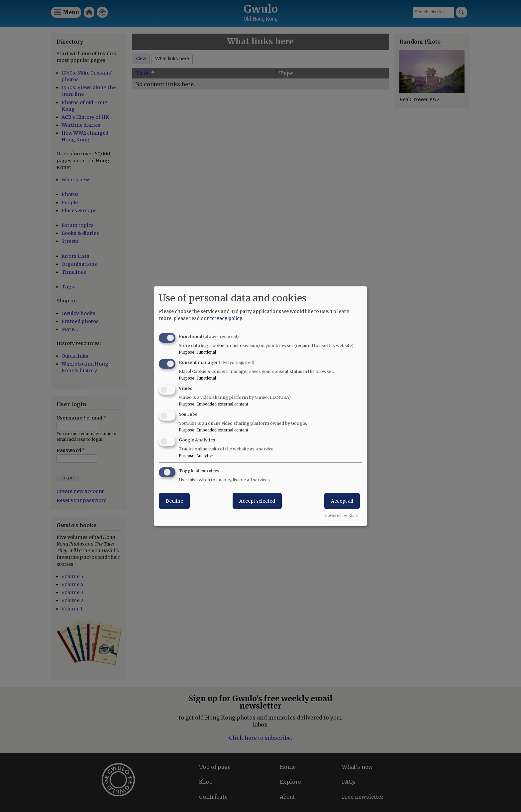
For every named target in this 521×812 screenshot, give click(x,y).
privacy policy (226, 318)
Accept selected (257, 501)
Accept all (342, 501)
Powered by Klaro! (342, 516)
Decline (174, 501)
